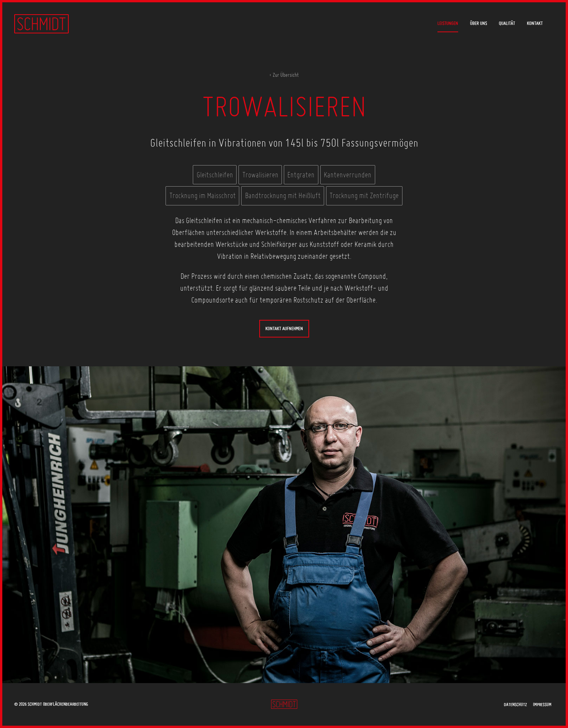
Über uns (479, 23)
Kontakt (535, 23)
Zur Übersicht (286, 75)
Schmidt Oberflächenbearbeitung (41, 24)
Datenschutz (515, 704)
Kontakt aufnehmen (284, 328)
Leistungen (448, 23)
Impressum (542, 704)
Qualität (507, 23)
